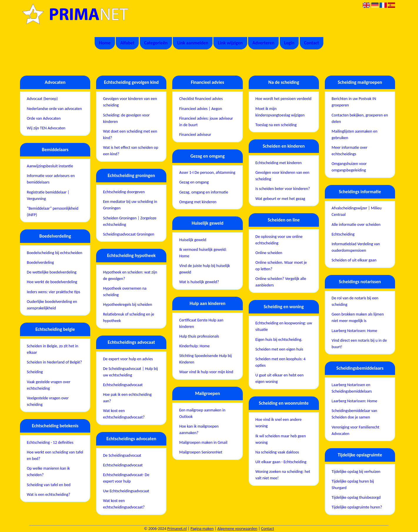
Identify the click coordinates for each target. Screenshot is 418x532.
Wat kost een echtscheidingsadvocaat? (124, 414)
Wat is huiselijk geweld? (199, 282)
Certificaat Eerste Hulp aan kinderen (201, 323)
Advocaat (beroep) (42, 99)
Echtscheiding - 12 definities (50, 442)
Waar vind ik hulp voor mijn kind (206, 372)
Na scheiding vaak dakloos (277, 452)
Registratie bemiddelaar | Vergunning (48, 195)
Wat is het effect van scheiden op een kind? (131, 151)
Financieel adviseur (195, 135)
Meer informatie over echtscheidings (350, 151)
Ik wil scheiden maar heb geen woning (281, 439)
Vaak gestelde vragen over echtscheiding (49, 385)
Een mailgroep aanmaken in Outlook (202, 413)
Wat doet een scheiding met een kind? (130, 135)
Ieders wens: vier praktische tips (53, 292)
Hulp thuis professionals (199, 336)
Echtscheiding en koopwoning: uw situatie (284, 326)
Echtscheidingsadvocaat (123, 385)
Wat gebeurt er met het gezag (280, 199)
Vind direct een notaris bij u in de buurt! (359, 344)
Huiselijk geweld (193, 240)
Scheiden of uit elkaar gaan (354, 260)
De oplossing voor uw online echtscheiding (279, 240)
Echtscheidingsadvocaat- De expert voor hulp (126, 478)
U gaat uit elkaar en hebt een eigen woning (280, 378)
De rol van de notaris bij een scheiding (355, 301)
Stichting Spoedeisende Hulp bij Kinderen (206, 359)
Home (105, 43)
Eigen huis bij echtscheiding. (279, 340)
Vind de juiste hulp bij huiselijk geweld (205, 269)
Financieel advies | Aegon (201, 109)
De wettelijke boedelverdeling (52, 272)
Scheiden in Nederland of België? (54, 362)
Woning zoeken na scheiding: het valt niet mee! (283, 475)
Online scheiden (269, 253)
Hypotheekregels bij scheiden (127, 305)
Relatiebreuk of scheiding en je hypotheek (128, 317)
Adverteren (264, 43)
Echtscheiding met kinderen (279, 163)
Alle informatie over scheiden (356, 225)
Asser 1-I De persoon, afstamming (207, 172)
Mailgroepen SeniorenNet (201, 452)
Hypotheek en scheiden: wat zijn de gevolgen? (130, 275)
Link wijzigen (230, 43)
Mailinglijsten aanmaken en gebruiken (355, 135)
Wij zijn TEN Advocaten (46, 128)
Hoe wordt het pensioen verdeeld (283, 99)
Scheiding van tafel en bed (49, 485)
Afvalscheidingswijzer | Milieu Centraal (357, 211)
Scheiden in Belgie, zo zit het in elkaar (52, 349)
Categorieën (156, 43)
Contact (311, 43)
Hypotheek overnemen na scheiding (125, 292)
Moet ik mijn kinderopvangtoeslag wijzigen (280, 112)
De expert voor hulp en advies (128, 359)
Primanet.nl (177, 529)
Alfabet (127, 43)
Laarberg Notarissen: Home (354, 331)
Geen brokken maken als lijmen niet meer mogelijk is (358, 317)
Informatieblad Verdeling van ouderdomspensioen (356, 247)
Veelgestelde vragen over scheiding (48, 401)
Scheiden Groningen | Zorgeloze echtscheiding (130, 221)
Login (289, 43)
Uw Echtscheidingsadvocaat (126, 491)
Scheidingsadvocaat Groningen (128, 234)
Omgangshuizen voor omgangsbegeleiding (349, 167)
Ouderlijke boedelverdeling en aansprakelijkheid (52, 305)
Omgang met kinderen (198, 202)
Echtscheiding (343, 234)
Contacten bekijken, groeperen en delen (360, 118)
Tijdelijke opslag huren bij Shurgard (353, 485)
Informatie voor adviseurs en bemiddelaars (51, 179)
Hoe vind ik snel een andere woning (279, 423)
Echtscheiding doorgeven (124, 192)
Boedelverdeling (40, 262)
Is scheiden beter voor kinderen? (283, 189)
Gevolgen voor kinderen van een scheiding (130, 102)
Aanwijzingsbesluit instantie (50, 166)
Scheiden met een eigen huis (279, 349)
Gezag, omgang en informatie (204, 192)
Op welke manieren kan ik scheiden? (48, 472)
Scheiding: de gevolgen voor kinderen (126, 118)
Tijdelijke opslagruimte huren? (357, 507)
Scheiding (35, 372)
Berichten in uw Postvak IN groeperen (354, 102)
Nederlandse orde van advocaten (54, 109)
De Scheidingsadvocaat (122, 455)
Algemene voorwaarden (238, 529)
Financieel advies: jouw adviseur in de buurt (206, 122)
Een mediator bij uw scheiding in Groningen (130, 205)
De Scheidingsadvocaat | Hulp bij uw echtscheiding (130, 372)
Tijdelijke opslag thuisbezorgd (356, 497)
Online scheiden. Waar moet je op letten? (281, 266)
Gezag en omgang (194, 182)
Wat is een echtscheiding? (48, 495)
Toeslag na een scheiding (276, 125)
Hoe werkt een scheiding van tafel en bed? (55, 455)
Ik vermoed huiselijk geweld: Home (203, 253)
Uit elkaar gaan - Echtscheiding (281, 462)
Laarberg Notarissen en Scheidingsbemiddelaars (352, 388)
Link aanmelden (193, 43)
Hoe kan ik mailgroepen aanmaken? (199, 430)
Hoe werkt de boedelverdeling (52, 282)
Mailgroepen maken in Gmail (203, 442)
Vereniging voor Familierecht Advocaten (355, 430)
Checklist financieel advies (201, 99)
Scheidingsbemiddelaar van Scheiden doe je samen (354, 414)
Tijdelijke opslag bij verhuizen (356, 472)
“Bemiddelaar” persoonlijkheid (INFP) (52, 212)
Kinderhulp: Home (195, 346)
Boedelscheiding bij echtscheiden (55, 253)
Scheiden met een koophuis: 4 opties (281, 362)
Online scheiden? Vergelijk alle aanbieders (281, 282)
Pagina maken (202, 529)
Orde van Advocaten (44, 118)
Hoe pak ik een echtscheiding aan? (127, 398)
